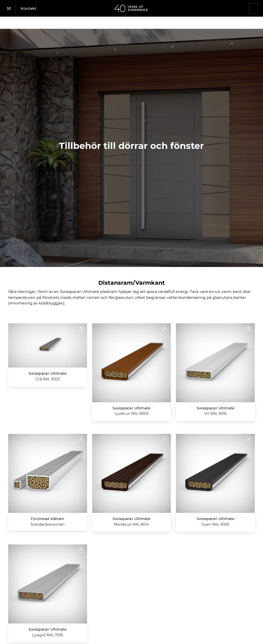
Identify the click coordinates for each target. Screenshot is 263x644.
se (9, 8)
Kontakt (28, 8)
